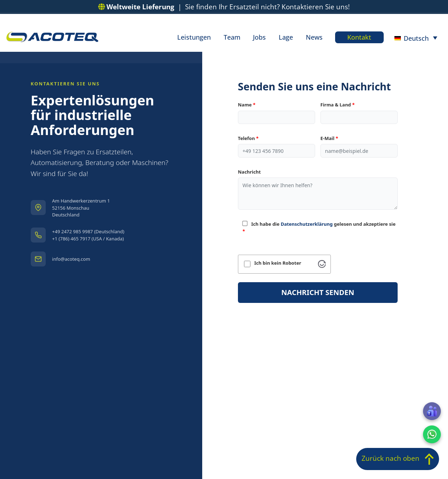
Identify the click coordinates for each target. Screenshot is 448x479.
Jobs (260, 38)
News (314, 38)
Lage (286, 38)
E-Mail (329, 138)
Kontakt (359, 38)
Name (247, 105)
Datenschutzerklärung (307, 224)
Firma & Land (338, 105)
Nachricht (249, 172)
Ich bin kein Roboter (278, 263)
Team (232, 38)
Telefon (248, 138)
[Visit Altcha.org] (322, 264)
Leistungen (195, 38)
